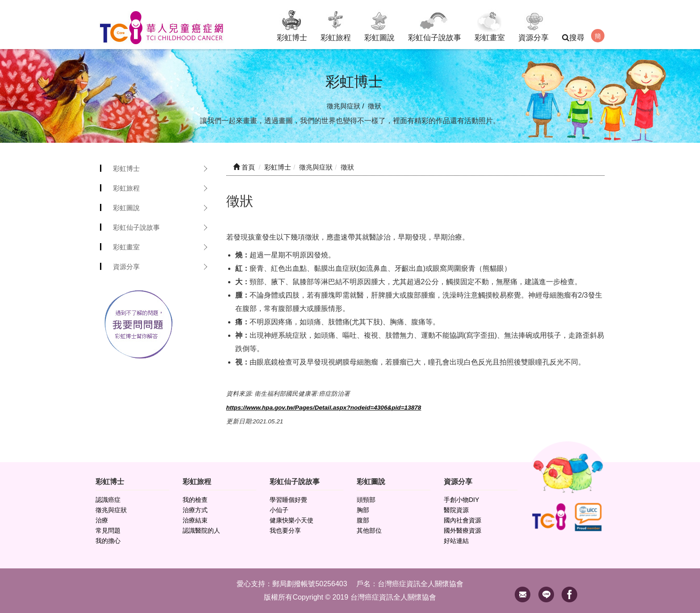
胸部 (363, 510)
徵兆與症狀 (111, 510)
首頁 (244, 167)
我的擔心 (108, 541)
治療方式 (195, 510)
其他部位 (369, 531)
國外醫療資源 (462, 531)
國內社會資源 (462, 521)
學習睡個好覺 (288, 500)
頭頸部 (366, 500)
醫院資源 (456, 510)
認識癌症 (108, 500)
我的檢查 (195, 500)
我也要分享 (285, 531)
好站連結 (456, 541)
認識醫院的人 (201, 531)
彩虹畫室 (490, 24)
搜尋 (573, 38)
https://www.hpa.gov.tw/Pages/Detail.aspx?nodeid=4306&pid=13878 (324, 408)
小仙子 (279, 510)
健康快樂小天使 (292, 521)
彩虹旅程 (336, 24)
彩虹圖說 (379, 24)
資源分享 (533, 24)
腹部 (363, 521)
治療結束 (195, 521)
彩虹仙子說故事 (435, 24)
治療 (102, 521)
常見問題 (108, 531)
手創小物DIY (461, 500)
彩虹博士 (292, 24)
